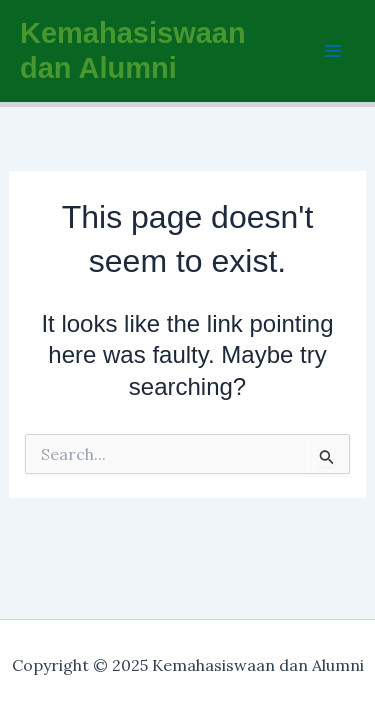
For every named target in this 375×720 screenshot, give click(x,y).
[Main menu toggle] (333, 51)
